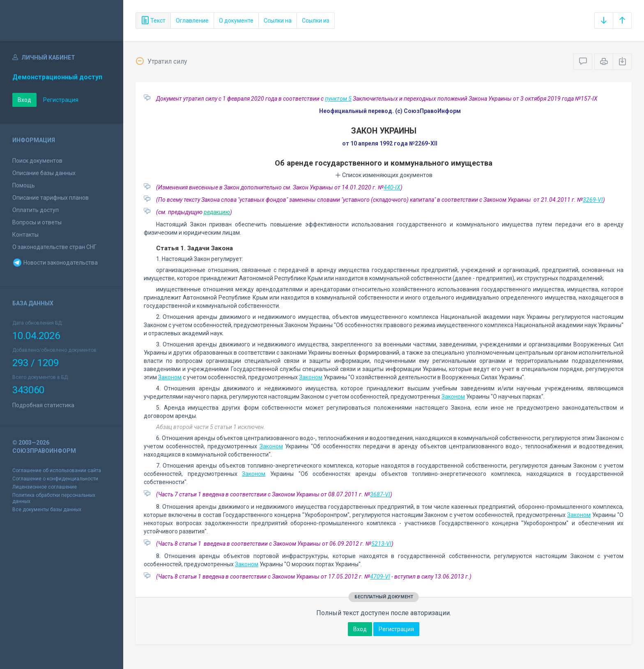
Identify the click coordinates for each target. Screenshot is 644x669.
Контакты (25, 235)
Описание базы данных (44, 173)
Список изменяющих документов (384, 175)
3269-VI (593, 200)
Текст (153, 21)
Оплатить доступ (36, 210)
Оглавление (192, 21)
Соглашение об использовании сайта (57, 471)
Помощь (24, 185)
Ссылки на (278, 21)
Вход (24, 100)
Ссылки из (316, 21)
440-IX (392, 187)
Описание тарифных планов (51, 198)
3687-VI (380, 494)
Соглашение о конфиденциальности (55, 479)
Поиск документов (37, 161)
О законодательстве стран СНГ (54, 247)
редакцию (217, 212)
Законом (170, 377)
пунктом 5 (338, 99)
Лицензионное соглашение (45, 487)
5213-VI (381, 544)
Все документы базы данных (47, 510)
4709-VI (380, 577)
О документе (236, 21)
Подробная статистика (43, 405)
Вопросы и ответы (37, 222)
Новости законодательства (55, 263)
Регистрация (61, 100)
